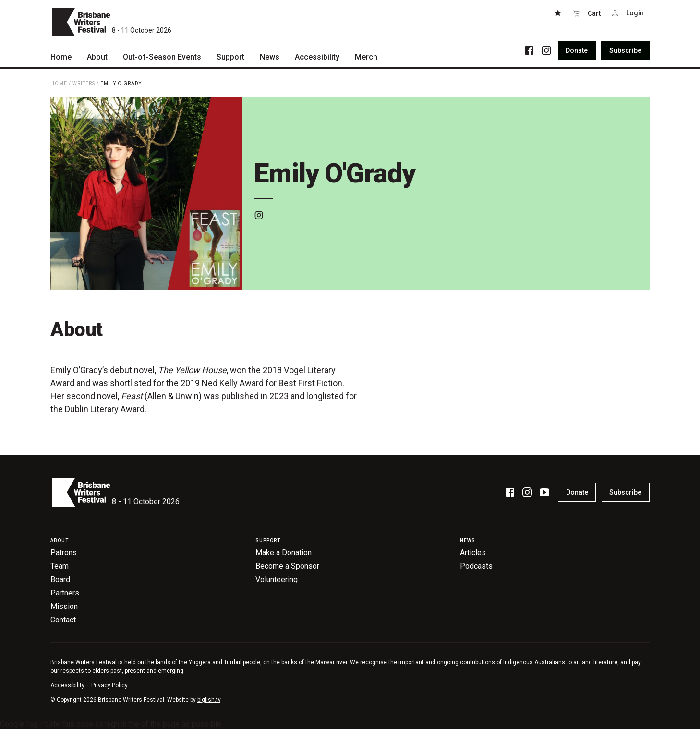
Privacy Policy (109, 685)
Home (59, 83)
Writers (84, 83)
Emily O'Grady (121, 83)
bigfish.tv (209, 700)
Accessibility (67, 685)
